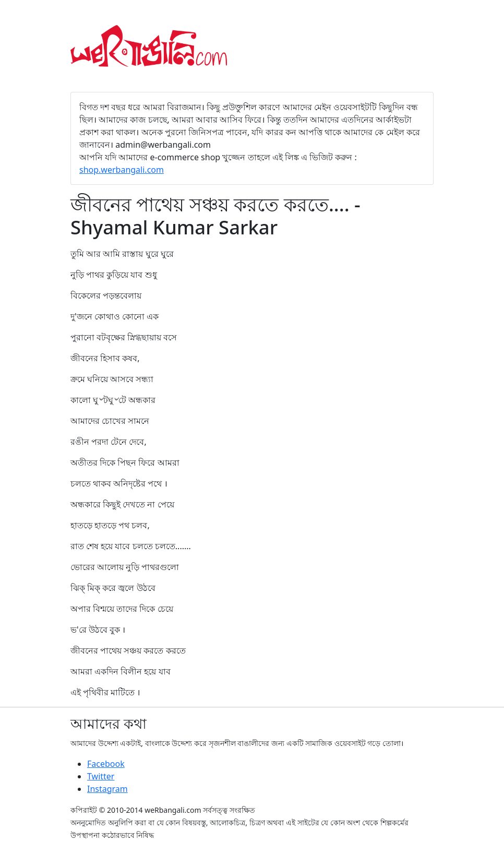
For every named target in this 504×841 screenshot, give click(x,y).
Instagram (107, 789)
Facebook (106, 764)
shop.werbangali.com (122, 170)
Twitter (101, 776)
